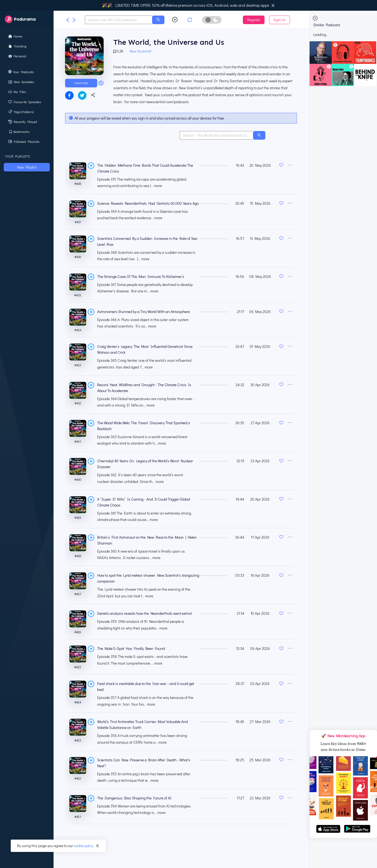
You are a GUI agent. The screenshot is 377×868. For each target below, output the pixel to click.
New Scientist (141, 51)
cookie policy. (84, 846)
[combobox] (119, 20)
